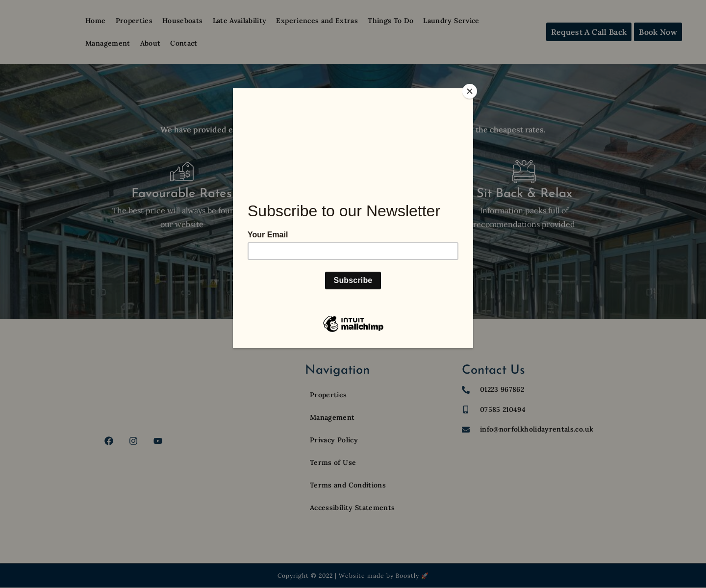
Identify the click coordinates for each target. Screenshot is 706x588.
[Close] (471, 91)
